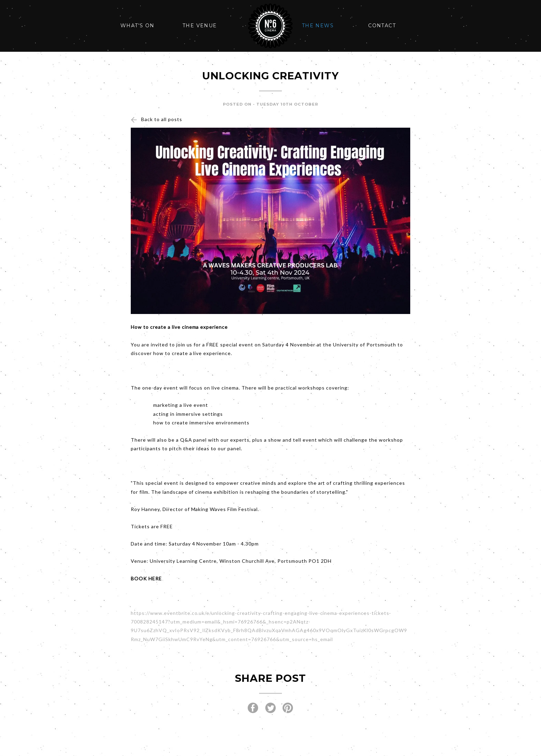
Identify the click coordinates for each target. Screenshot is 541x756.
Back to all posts (162, 119)
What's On (137, 26)
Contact (382, 26)
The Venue (200, 26)
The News (318, 26)
